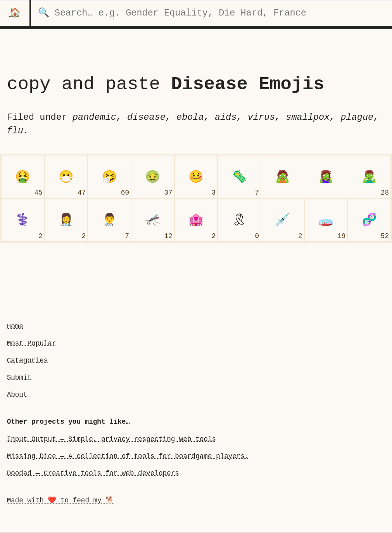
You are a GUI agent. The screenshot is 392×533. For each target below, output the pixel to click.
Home (15, 326)
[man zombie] (369, 177)
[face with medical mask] (66, 177)
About (17, 395)
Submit (19, 378)
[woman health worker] (66, 220)
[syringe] (283, 220)
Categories (28, 361)
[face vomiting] (23, 177)
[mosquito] (153, 220)
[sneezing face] (109, 177)
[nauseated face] (153, 177)
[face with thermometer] (196, 177)
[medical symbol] (23, 220)
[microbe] (239, 177)
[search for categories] (212, 13)
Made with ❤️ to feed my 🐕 (61, 500)
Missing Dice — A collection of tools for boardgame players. (128, 456)
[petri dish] (326, 220)
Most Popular (32, 343)
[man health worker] (109, 220)
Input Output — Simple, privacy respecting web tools (111, 439)
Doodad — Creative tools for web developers (93, 473)
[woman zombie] (326, 177)
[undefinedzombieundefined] (283, 177)
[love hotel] (196, 220)
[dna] (369, 220)
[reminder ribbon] (239, 220)
